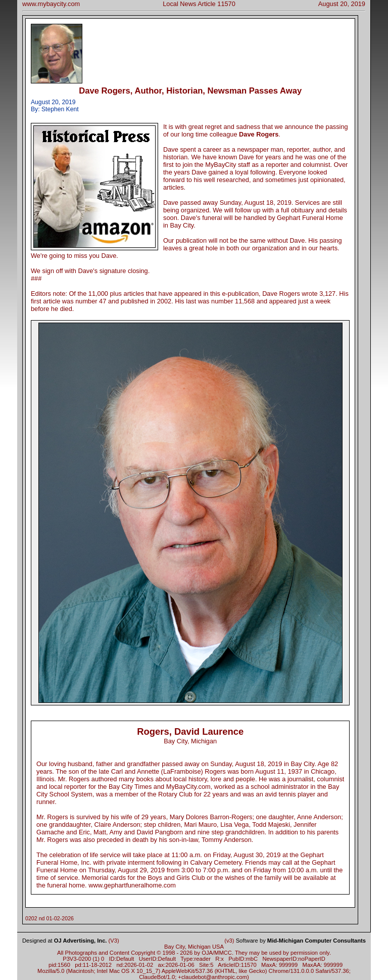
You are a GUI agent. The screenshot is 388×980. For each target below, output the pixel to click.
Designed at (64, 941)
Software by (301, 941)
